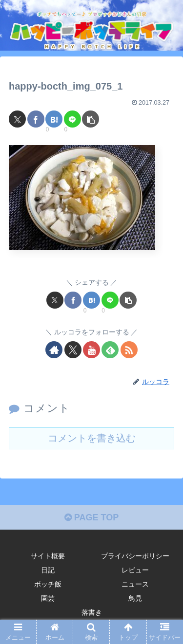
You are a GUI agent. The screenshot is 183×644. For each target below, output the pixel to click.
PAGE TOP (91, 517)
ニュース (135, 584)
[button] (91, 119)
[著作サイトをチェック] (54, 350)
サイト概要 (48, 556)
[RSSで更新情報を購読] (129, 350)
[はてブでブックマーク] (54, 119)
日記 (48, 570)
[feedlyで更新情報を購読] (110, 350)
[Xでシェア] (17, 119)
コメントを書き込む (92, 438)
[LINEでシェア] (72, 119)
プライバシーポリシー (135, 556)
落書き (92, 612)
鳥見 (135, 598)
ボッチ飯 (48, 584)
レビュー (135, 570)
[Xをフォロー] (73, 350)
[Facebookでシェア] (36, 119)
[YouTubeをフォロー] (91, 350)
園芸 (48, 598)
